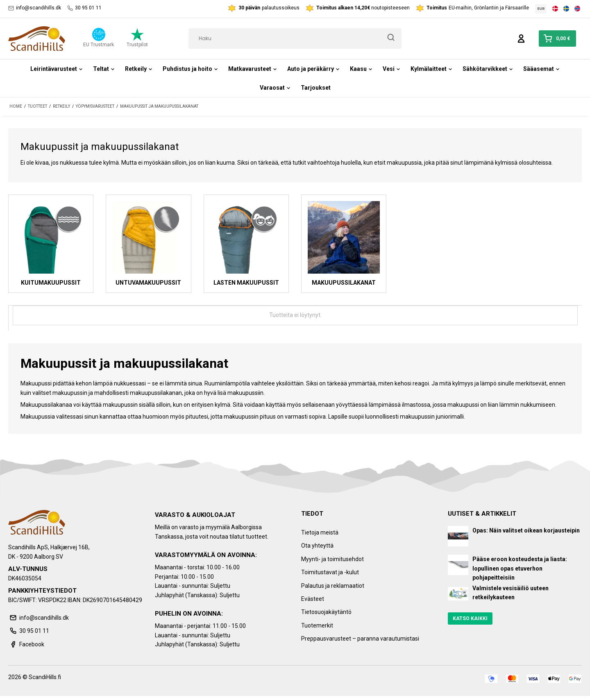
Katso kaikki (470, 618)
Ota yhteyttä (317, 546)
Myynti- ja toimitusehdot (332, 559)
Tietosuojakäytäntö (326, 612)
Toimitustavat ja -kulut (330, 572)
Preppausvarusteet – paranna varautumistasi (360, 639)
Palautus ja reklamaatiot (333, 586)
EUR (541, 9)
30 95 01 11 (84, 8)
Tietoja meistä (320, 532)
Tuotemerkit (317, 625)
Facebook (26, 644)
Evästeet (313, 599)
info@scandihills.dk (35, 8)
